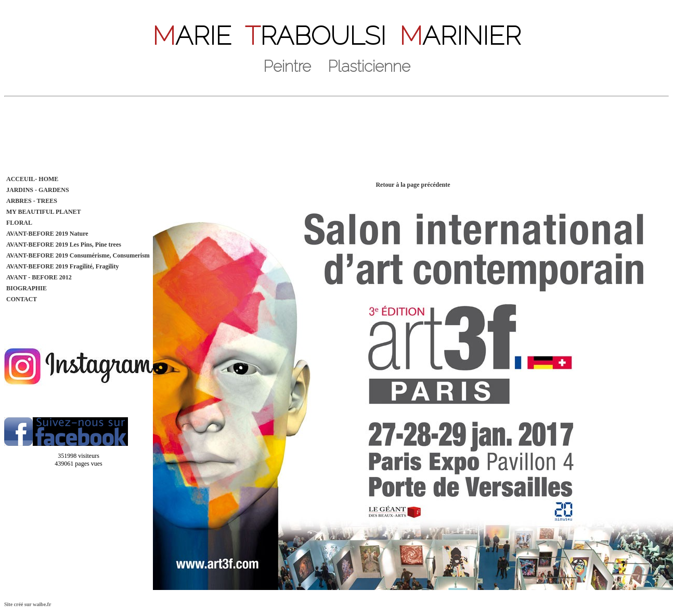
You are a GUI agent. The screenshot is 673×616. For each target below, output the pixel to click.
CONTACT (22, 299)
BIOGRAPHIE (27, 288)
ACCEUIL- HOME (32, 179)
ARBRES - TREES (32, 201)
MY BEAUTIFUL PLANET (44, 212)
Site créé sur (28, 604)
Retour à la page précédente (413, 185)
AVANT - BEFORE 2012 (39, 277)
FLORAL (19, 223)
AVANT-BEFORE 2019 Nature (47, 234)
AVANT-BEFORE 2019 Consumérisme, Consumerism (78, 255)
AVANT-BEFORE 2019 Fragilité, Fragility (62, 266)
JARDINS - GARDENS (38, 190)
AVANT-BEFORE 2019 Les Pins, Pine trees (64, 245)
